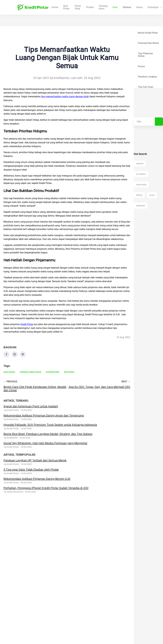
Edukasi (115, 7)
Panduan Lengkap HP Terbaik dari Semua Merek (35, 460)
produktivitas (53, 372)
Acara (128, 7)
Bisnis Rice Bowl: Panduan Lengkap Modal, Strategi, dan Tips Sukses (48, 434)
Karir (104, 7)
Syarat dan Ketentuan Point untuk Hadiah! (31, 406)
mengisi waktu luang (30, 372)
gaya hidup (9, 372)
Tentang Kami (92, 7)
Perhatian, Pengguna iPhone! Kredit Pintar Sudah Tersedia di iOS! (46, 488)
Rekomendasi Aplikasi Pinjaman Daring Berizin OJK (37, 479)
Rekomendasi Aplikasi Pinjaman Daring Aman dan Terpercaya (44, 416)
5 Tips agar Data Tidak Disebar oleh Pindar (31, 470)
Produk (79, 7)
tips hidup (69, 372)
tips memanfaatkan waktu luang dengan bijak (65, 96)
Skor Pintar (66, 7)
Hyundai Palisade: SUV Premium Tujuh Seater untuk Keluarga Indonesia (50, 425)
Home (55, 7)
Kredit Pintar (27, 324)
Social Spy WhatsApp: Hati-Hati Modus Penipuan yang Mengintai (45, 443)
